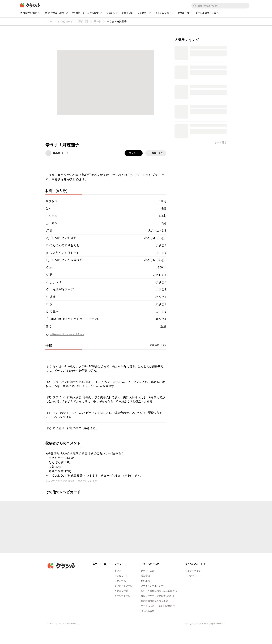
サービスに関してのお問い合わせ (158, 606)
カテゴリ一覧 (121, 591)
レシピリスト (121, 576)
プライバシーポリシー (152, 586)
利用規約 (145, 581)
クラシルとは (148, 571)
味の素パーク (61, 153)
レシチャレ (191, 576)
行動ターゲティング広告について (158, 596)
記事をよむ (127, 13)
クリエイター (184, 13)
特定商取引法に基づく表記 (154, 601)
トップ (118, 571)
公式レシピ (112, 13)
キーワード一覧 (122, 596)
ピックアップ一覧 (124, 586)
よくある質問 (148, 611)
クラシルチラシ (193, 571)
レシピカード (144, 13)
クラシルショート (164, 13)
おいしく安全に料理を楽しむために (159, 591)
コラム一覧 (120, 581)
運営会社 (145, 576)
